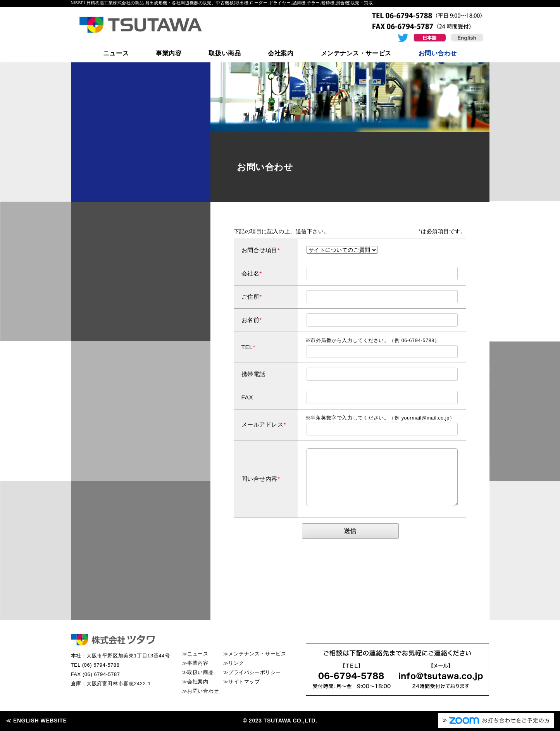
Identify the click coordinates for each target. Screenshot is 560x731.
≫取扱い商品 (198, 672)
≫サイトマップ (242, 682)
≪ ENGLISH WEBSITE (36, 721)
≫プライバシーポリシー (252, 672)
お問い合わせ (438, 53)
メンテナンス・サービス (356, 53)
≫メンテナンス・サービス (255, 654)
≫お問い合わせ (201, 691)
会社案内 (281, 53)
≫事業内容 (195, 663)
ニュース (116, 53)
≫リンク (234, 663)
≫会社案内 (195, 682)
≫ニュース (195, 654)
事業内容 (169, 53)
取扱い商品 (225, 53)
